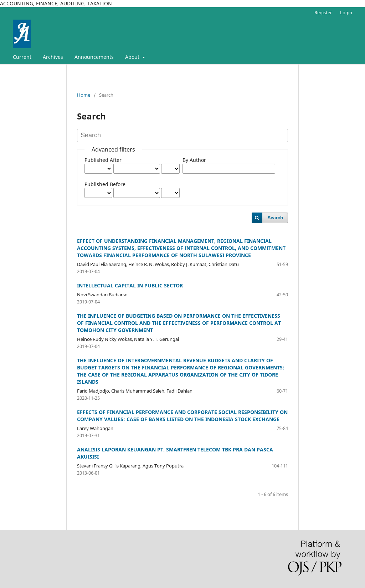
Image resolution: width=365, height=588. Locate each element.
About (133, 57)
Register (323, 12)
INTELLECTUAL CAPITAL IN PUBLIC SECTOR (130, 285)
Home (84, 95)
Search (275, 218)
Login (346, 12)
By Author (194, 160)
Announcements (94, 57)
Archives (53, 57)
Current (22, 57)
